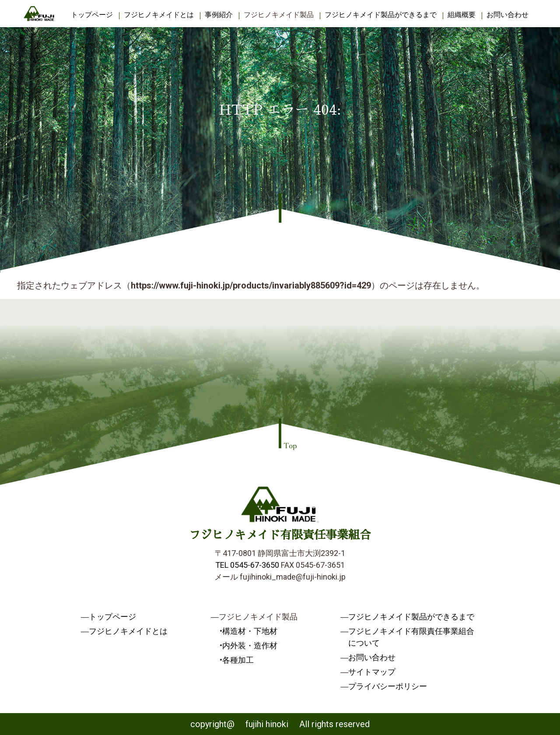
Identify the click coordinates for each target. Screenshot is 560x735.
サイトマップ (372, 672)
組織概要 (462, 15)
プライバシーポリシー (388, 686)
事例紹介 (219, 15)
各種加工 (238, 660)
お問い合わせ (507, 15)
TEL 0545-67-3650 (247, 565)
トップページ (92, 15)
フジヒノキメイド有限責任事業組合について (411, 637)
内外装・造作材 (250, 645)
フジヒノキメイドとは (159, 15)
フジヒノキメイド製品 (279, 15)
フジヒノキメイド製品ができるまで (381, 15)
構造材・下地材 (250, 631)
